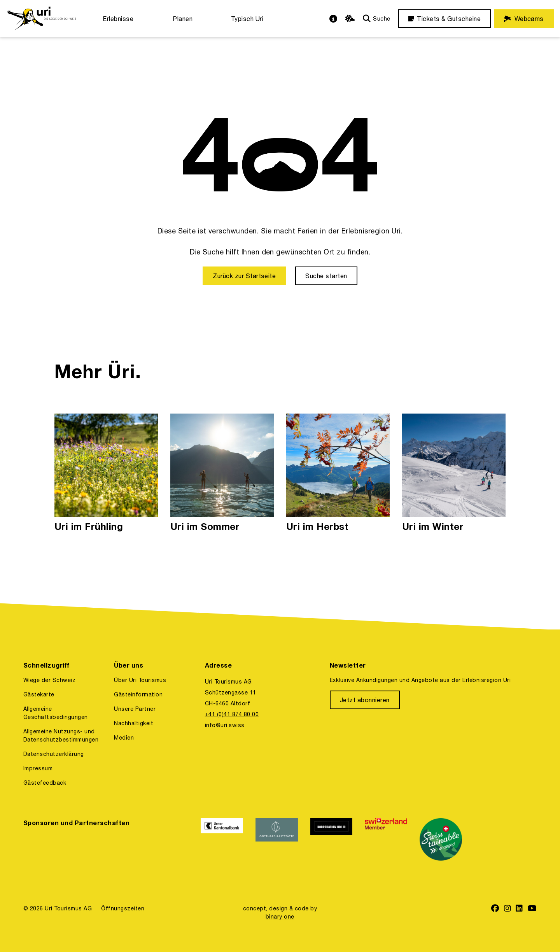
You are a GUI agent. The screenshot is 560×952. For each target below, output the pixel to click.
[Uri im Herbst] (338, 473)
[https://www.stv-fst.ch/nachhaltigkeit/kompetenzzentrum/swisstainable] (441, 839)
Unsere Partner (135, 709)
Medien (124, 738)
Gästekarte (39, 694)
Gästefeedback (45, 783)
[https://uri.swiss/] (41, 19)
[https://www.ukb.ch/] (222, 839)
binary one (280, 917)
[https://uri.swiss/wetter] (351, 19)
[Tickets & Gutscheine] (444, 19)
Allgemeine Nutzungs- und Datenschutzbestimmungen (61, 735)
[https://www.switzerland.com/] (386, 839)
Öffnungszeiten (123, 908)
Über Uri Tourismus (140, 680)
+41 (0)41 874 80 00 (232, 714)
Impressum (38, 768)
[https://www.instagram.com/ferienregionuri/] (508, 909)
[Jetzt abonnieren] (365, 700)
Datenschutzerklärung (54, 754)
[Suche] (377, 19)
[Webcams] (524, 19)
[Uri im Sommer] (222, 473)
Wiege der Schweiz (49, 680)
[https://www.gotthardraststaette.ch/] (277, 839)
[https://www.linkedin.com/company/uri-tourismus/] (519, 909)
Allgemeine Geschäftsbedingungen (56, 713)
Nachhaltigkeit (134, 723)
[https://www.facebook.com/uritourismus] (495, 909)
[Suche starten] (326, 276)
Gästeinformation (138, 694)
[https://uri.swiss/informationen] (334, 19)
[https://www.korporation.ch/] (332, 839)
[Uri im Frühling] (106, 473)
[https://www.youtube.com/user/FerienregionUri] (532, 909)
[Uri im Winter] (454, 473)
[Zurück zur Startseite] (244, 276)
